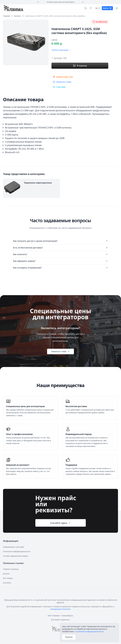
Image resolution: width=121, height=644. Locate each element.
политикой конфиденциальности (89, 631)
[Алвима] (13, 8)
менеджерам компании (60, 609)
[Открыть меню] (117, 8)
